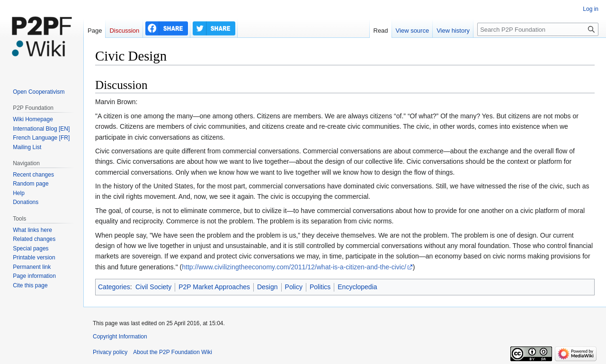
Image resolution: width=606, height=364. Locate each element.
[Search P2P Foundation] (538, 29)
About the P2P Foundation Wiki (173, 352)
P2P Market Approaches (214, 287)
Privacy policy (110, 352)
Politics (320, 287)
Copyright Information (120, 337)
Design (267, 287)
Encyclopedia (357, 287)
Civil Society (153, 287)
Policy (294, 287)
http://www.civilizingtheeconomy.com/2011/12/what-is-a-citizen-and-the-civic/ (294, 267)
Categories (114, 287)
